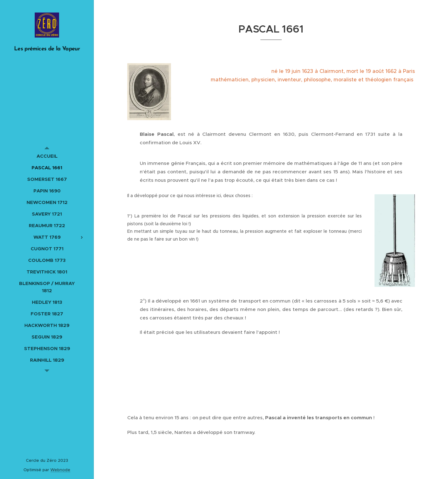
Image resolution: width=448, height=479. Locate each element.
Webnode (60, 470)
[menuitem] (47, 156)
